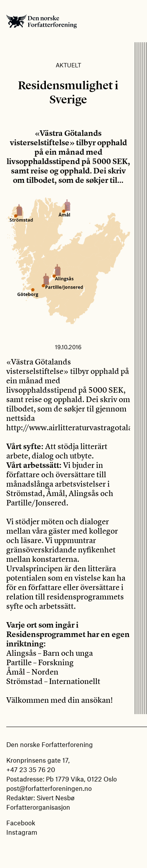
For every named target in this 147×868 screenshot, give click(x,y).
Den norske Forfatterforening (42, 21)
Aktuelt (68, 65)
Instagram (22, 832)
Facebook (21, 823)
